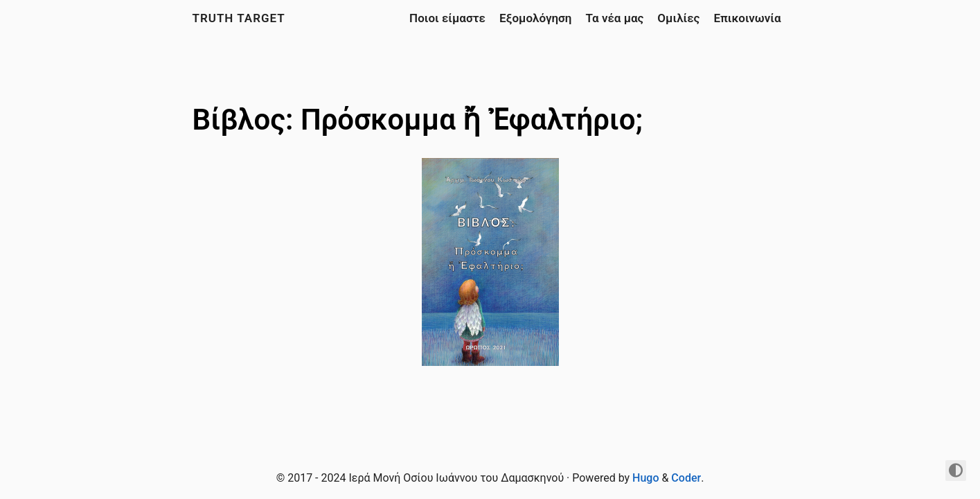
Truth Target (239, 18)
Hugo (645, 478)
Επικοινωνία (747, 18)
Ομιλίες (678, 18)
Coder (686, 478)
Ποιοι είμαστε (447, 18)
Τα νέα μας (614, 18)
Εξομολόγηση (535, 18)
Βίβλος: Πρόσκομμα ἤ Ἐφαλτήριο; (418, 120)
